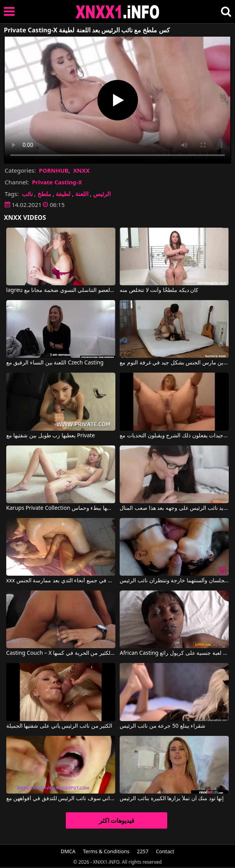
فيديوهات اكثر (117, 820)
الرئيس (102, 194)
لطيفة (63, 194)
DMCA (68, 851)
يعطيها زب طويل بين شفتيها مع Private (51, 436)
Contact (165, 851)
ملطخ (44, 194)
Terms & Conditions (106, 851)
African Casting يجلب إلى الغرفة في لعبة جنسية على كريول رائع (174, 653)
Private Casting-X (57, 182)
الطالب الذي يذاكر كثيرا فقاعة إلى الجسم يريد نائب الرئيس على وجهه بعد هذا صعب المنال (174, 508)
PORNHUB (54, 170)
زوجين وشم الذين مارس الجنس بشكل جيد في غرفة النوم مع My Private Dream (174, 363)
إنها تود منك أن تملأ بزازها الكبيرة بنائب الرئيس (172, 799)
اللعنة (82, 194)
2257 (143, 851)
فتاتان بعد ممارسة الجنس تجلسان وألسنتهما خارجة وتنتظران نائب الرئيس (174, 581)
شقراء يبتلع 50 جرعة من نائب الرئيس (163, 726)
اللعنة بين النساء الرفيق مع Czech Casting (55, 363)
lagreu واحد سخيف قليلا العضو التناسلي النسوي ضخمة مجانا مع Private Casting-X (61, 290)
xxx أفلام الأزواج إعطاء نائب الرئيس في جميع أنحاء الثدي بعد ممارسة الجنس (61, 581)
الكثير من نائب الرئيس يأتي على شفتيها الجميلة (59, 726)
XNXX (81, 170)
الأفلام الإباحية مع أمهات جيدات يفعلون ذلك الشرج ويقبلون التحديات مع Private (174, 436)
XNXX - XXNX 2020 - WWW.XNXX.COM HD (118, 12)
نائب (27, 194)
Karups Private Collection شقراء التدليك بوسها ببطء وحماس (61, 508)
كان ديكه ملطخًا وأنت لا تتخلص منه (159, 290)
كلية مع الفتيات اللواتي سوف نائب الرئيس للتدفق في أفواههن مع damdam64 (61, 799)
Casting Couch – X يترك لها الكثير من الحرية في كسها (61, 653)
